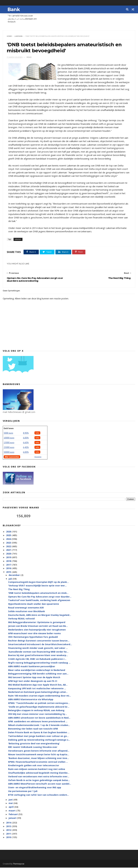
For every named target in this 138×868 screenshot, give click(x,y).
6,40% (26, 448)
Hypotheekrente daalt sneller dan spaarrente (34, 604)
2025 (9, 536)
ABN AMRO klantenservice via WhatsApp (31, 700)
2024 (9, 539)
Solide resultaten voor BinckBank (27, 612)
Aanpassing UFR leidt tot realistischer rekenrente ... (37, 689)
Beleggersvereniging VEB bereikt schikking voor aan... (38, 674)
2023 (9, 543)
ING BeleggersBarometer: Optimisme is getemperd (37, 623)
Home (9, 36)
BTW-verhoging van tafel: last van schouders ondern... (39, 795)
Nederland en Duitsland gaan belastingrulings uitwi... (38, 692)
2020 (9, 554)
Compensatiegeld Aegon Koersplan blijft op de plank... (38, 582)
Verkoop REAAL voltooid (21, 619)
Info (37, 433)
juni (11, 800)
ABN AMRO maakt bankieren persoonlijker (32, 667)
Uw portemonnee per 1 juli (23, 791)
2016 (9, 569)
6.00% (26, 438)
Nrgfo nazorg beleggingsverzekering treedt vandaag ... (39, 663)
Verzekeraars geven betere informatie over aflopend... (39, 751)
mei (11, 804)
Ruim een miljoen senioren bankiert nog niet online (37, 769)
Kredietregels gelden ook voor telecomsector (34, 766)
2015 (9, 572)
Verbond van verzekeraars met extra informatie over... (39, 777)
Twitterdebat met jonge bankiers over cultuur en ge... (38, 736)
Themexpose (19, 864)
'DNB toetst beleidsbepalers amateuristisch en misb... (38, 593)
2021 (9, 550)
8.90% (26, 433)
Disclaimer (38, 457)
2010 (9, 838)
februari (13, 815)
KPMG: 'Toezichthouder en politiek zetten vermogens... (39, 703)
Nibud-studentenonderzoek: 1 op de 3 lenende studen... (39, 725)
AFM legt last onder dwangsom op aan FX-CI (33, 681)
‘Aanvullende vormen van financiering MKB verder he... (38, 652)
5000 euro (8, 433)
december (15, 576)
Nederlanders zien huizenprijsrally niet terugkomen (37, 630)
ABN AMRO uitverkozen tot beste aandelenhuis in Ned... (39, 718)
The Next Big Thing (19, 590)
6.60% (26, 443)
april (11, 807)
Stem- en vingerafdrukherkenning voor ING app (35, 788)
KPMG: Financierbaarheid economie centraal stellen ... (38, 762)
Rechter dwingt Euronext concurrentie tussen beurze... (39, 641)
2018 (9, 561)
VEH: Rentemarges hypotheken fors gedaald (33, 637)
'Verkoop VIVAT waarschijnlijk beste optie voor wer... (37, 586)
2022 (9, 547)
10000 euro (9, 438)
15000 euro (9, 443)
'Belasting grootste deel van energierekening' (34, 744)
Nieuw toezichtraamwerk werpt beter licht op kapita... (39, 755)
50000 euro (9, 452)
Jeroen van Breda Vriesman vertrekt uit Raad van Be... (38, 626)
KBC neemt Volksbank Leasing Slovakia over (33, 747)
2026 (9, 532)
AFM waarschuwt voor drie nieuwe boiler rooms (34, 634)
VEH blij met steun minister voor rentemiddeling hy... (38, 714)
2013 (9, 827)
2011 (9, 834)
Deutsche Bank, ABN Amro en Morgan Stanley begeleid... (40, 615)
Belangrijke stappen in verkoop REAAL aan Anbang (36, 711)
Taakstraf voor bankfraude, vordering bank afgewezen (39, 601)
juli (11, 579)
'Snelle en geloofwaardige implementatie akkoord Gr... (39, 707)
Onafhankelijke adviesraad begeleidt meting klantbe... (39, 773)
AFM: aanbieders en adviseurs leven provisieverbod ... (38, 722)
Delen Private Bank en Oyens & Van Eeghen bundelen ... (39, 733)
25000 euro (9, 448)
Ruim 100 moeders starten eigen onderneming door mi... (40, 696)
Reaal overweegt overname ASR (26, 608)
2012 (9, 830)
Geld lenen (9, 429)
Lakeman (18, 36)
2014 (9, 823)
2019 (9, 558)
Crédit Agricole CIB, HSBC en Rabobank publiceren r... (37, 659)
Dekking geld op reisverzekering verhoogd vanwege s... (39, 740)
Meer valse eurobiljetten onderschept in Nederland (37, 670)
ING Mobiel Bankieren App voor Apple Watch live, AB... (38, 685)
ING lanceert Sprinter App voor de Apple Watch (34, 678)
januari (13, 818)
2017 (9, 565)
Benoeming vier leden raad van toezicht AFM (33, 729)
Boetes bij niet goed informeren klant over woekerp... (38, 656)
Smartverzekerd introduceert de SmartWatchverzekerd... (40, 645)
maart (12, 811)
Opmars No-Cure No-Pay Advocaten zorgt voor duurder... (40, 597)
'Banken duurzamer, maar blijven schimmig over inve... (39, 758)
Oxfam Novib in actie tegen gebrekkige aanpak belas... (39, 780)
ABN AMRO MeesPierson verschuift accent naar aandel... (40, 784)
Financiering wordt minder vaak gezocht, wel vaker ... (38, 648)
